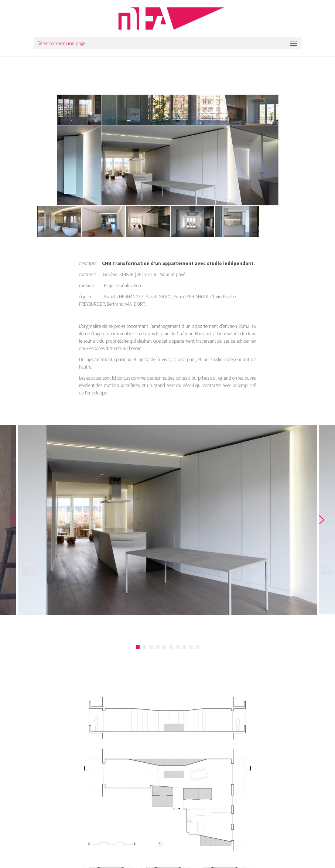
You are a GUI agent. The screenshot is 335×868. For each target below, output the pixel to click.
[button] (13, 520)
